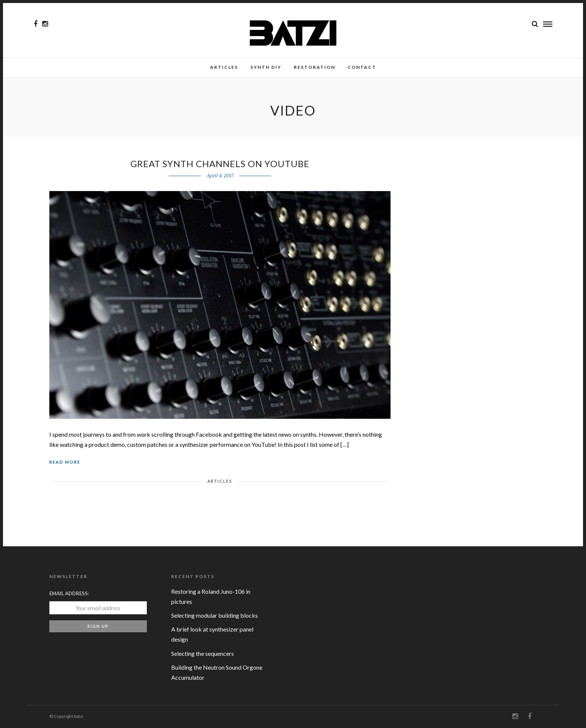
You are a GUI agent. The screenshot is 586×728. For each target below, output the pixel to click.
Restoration (314, 67)
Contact (362, 67)
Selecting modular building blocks (215, 615)
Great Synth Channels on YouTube (220, 164)
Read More (65, 462)
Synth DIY (266, 67)
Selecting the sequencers (203, 653)
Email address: (69, 593)
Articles (224, 67)
